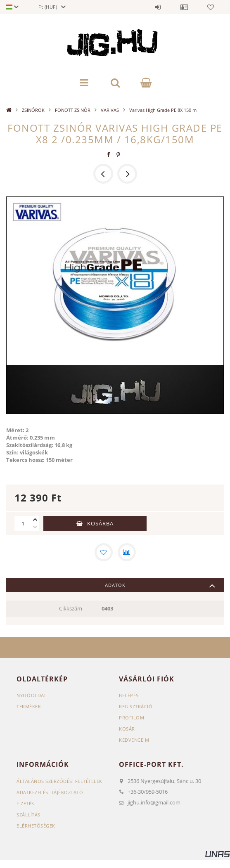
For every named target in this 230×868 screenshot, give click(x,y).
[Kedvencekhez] (104, 552)
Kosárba (100, 523)
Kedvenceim (134, 740)
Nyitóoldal (32, 695)
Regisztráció (136, 706)
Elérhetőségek (36, 826)
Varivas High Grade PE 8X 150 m (163, 110)
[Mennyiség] (23, 523)
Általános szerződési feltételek (59, 781)
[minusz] (35, 527)
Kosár (127, 729)
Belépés (158, 7)
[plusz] (35, 520)
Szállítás (28, 815)
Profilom (132, 718)
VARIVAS (110, 110)
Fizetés (25, 803)
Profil (184, 7)
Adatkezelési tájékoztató (50, 792)
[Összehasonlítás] (127, 552)
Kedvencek (211, 7)
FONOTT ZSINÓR (73, 110)
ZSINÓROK (33, 110)
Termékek (29, 706)
